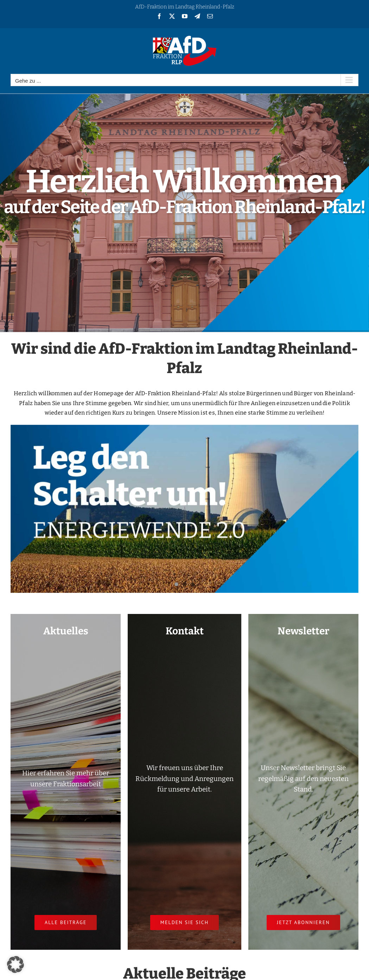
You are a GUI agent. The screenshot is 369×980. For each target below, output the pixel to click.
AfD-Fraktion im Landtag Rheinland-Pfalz (185, 7)
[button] (15, 965)
